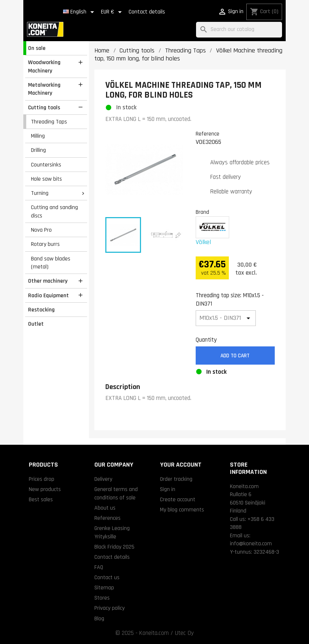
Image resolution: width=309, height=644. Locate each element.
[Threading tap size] (226, 318)
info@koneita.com (251, 543)
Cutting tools (44, 107)
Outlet (36, 324)
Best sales (41, 499)
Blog (99, 619)
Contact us (107, 577)
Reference (208, 134)
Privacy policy (109, 608)
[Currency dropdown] (113, 12)
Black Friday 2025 (114, 547)
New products (45, 489)
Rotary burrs (45, 244)
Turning (40, 193)
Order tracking (176, 479)
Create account (178, 499)
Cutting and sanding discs (54, 211)
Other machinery (48, 281)
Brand (202, 212)
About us (105, 508)
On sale (37, 48)
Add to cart (235, 356)
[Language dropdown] (80, 12)
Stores (102, 598)
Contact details (147, 12)
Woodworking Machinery (44, 66)
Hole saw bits (46, 179)
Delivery (103, 479)
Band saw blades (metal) (51, 263)
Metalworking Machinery (44, 89)
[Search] (239, 30)
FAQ (99, 567)
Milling (38, 136)
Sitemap (104, 588)
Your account (181, 465)
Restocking (41, 310)
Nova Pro (41, 230)
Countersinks (46, 165)
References (107, 518)
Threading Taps (49, 122)
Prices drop (42, 479)
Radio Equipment (48, 295)
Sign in (168, 489)
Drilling (38, 150)
